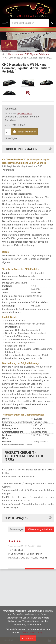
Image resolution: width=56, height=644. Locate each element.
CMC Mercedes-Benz (16, 469)
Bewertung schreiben (40, 557)
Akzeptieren (28, 638)
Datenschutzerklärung (32, 632)
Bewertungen (17, 557)
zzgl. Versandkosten (25, 113)
